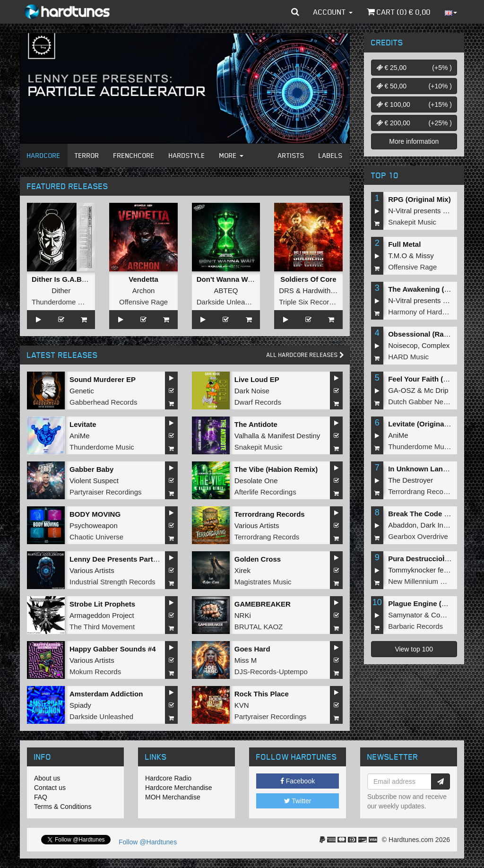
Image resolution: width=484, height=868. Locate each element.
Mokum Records (95, 672)
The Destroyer (411, 480)
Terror (87, 155)
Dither (61, 291)
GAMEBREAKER (263, 604)
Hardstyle (187, 155)
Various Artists (257, 525)
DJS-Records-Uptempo (271, 672)
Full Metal (404, 244)
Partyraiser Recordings (106, 492)
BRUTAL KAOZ (259, 627)
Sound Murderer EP (103, 379)
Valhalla (247, 436)
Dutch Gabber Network (424, 402)
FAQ (41, 797)
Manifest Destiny (294, 436)
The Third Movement (102, 627)
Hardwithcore (323, 291)
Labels (331, 155)
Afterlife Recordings (265, 492)
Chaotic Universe (96, 537)
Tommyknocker (412, 570)
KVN (242, 705)
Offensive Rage (143, 302)
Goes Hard (252, 649)
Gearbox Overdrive (418, 536)
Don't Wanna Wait (226, 279)
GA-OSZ (402, 390)
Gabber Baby (91, 469)
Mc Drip (436, 390)
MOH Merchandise (173, 797)
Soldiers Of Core (308, 279)
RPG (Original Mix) (419, 199)
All (305, 355)
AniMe (80, 436)
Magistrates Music (263, 582)
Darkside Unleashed (229, 302)
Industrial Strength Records (112, 582)
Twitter (298, 801)
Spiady (80, 705)
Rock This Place (262, 694)
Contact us (50, 788)
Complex (436, 345)
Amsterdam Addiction (106, 694)
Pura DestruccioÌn (421, 559)
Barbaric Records (415, 626)
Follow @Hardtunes (148, 842)
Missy (425, 256)
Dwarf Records (258, 402)
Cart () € (399, 12)
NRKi (243, 615)
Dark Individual (444, 525)
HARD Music (408, 357)
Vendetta (143, 279)
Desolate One (256, 481)
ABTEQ (226, 291)
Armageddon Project (102, 615)
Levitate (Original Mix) (425, 424)
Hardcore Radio (168, 778)
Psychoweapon (94, 525)
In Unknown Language (426, 469)
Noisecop (403, 345)
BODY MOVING (95, 514)
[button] (295, 12)
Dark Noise (252, 391)
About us (47, 778)
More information (414, 141)
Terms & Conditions (63, 807)
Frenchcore (134, 155)
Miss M (246, 660)
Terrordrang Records (270, 514)
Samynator (405, 615)
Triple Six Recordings (312, 302)
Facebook (298, 781)
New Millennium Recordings (432, 581)
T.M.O (398, 256)
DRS (286, 291)
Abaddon (402, 525)
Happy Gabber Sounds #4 (113, 649)
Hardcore (44, 155)
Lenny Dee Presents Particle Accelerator (138, 559)
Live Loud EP (257, 379)
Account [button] (333, 12)
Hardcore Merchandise (179, 788)
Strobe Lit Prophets (102, 604)
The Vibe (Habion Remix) (276, 469)
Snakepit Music (259, 447)
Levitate (83, 424)
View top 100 (414, 649)
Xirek (242, 570)
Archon (144, 291)
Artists (291, 155)
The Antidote (256, 424)
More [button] (231, 155)
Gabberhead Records (103, 402)
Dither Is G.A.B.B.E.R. (68, 279)
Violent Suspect (94, 481)
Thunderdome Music (64, 302)
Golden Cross (258, 559)
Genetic (82, 391)
